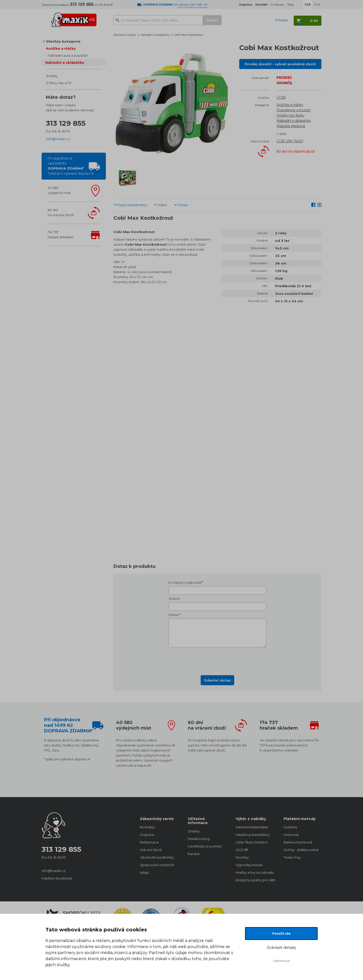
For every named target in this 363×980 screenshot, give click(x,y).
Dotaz (183, 205)
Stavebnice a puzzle (293, 110)
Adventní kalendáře (252, 827)
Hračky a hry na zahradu (255, 872)
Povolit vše (281, 934)
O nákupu (277, 5)
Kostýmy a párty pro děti (255, 880)
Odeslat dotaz (217, 680)
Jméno (174, 599)
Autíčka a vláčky (61, 48)
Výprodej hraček (249, 865)
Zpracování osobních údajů (157, 869)
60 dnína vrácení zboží (61, 212)
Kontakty (147, 827)
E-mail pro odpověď (185, 582)
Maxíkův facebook (57, 878)
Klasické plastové (291, 126)
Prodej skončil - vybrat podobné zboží (280, 64)
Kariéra (194, 854)
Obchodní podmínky (157, 857)
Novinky (242, 857)
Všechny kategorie (63, 41)
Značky (52, 76)
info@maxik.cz (58, 139)
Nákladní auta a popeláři (68, 55)
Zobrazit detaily (281, 947)
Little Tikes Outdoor (252, 842)
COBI (281, 97)
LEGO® (242, 850)
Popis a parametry (132, 205)
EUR (317, 5)
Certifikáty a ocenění (205, 846)
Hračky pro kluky (290, 115)
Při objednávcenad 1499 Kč (71, 166)
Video (162, 205)
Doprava (147, 835)
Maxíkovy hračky (125, 35)
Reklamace (149, 842)
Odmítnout (281, 961)
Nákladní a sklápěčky (65, 62)
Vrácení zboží (151, 850)
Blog (291, 5)
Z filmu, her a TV (59, 83)
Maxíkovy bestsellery (253, 835)
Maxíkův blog (199, 839)
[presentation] (218, 660)
